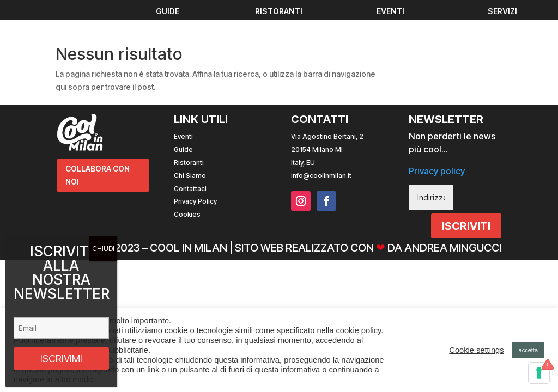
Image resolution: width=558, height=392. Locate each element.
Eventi (183, 136)
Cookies (187, 214)
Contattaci (190, 189)
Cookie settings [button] (476, 350)
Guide (183, 149)
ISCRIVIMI (61, 359)
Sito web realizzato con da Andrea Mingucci (368, 248)
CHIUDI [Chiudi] (103, 249)
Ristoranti (189, 163)
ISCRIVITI (466, 226)
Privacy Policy (195, 201)
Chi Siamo (190, 176)
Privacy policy (437, 171)
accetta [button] (528, 350)
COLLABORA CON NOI (98, 175)
